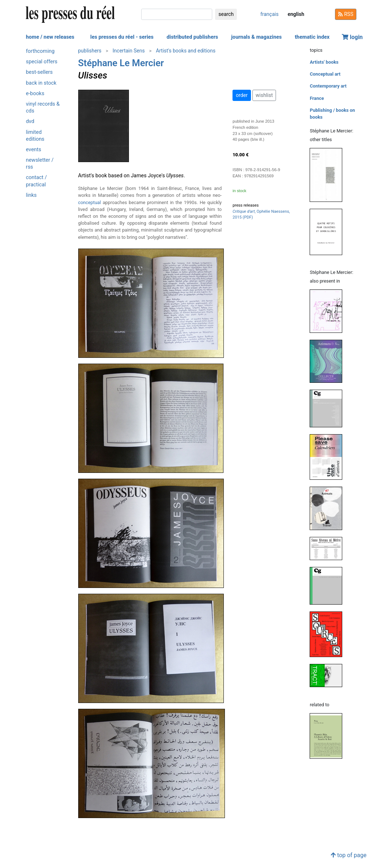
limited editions (35, 136)
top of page (349, 855)
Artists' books (324, 62)
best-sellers (39, 72)
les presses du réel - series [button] (122, 37)
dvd (30, 121)
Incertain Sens (129, 51)
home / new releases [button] (50, 37)
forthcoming (40, 51)
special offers (42, 62)
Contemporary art (328, 86)
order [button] (242, 95)
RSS (346, 14)
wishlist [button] (264, 95)
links (32, 195)
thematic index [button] (312, 37)
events (34, 150)
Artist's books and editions (186, 51)
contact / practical (37, 181)
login (352, 37)
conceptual (90, 202)
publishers (90, 51)
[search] (177, 14)
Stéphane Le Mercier (121, 63)
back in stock (41, 83)
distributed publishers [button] (192, 37)
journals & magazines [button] (256, 37)
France (317, 98)
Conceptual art (325, 74)
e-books (35, 94)
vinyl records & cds (43, 107)
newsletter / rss (40, 164)
